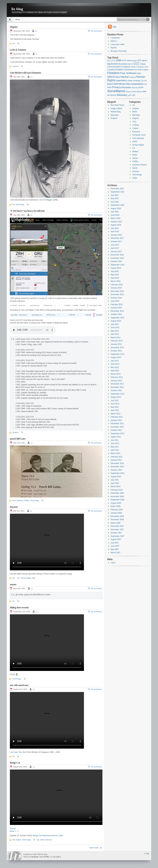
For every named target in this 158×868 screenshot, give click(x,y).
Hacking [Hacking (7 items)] (132, 77)
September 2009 (117, 500)
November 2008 (117, 520)
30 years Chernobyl (119, 51)
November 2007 (117, 530)
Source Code (57, 836)
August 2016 (116, 268)
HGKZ (135, 142)
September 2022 (117, 192)
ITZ (134, 148)
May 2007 (115, 549)
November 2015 (117, 294)
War (34, 578)
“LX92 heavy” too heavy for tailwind (27, 211)
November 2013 (117, 348)
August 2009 (116, 503)
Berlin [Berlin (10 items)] (145, 61)
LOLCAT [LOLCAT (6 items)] (144, 81)
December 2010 (117, 463)
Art (14, 43)
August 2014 (116, 321)
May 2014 (115, 331)
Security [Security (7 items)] (135, 88)
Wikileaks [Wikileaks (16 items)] (122, 95)
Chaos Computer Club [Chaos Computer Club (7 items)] (139, 67)
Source (13, 829)
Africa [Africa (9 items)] (130, 61)
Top (148, 854)
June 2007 (115, 546)
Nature (135, 158)
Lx (36, 31)
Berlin (135, 112)
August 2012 (116, 397)
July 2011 (115, 440)
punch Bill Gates (18, 439)
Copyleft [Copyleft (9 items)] (111, 70)
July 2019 (115, 228)
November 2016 (117, 258)
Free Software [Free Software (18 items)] (128, 73)
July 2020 (115, 212)
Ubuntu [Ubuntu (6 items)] (128, 92)
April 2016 (115, 278)
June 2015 (115, 301)
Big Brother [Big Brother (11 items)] (113, 64)
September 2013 (117, 354)
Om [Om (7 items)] (145, 84)
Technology (20, 204)
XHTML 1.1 (48, 857)
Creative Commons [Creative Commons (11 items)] (124, 70)
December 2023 (117, 189)
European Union (139, 135)
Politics (27, 500)
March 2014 (115, 338)
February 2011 (117, 457)
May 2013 (115, 367)
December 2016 (117, 255)
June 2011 (115, 443)
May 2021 (115, 198)
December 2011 (117, 424)
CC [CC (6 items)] (132, 64)
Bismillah (136, 115)
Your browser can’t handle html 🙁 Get (33, 330)
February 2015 (117, 304)
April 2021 (115, 202)
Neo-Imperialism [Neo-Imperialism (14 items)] (135, 84)
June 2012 (115, 404)
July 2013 (115, 361)
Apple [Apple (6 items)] (135, 61)
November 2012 (117, 387)
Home (10, 19)
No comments (96, 31)
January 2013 (116, 381)
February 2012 (117, 417)
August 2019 (116, 225)
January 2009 (116, 513)
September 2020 (117, 205)
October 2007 (116, 533)
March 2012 (115, 414)
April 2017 (115, 248)
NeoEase (35, 857)
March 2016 (115, 281)
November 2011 (117, 427)
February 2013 (117, 377)
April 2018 (115, 232)
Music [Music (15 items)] (122, 84)
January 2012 (116, 420)
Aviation (16, 432)
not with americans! (19, 685)
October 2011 (116, 430)
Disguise (14, 27)
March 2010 (115, 486)
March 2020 (115, 218)
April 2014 (115, 334)
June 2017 (115, 245)
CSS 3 (58, 857)
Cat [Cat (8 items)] (129, 64)
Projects (114, 118)
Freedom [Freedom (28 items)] (113, 73)
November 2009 (117, 496)
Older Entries (94, 848)
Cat (38, 840)
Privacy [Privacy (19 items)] (116, 87)
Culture (18, 840)
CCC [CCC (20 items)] (137, 64)
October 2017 (116, 242)
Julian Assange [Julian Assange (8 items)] (134, 81)
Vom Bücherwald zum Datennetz (25, 73)
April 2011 (115, 450)
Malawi (135, 152)
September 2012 (117, 394)
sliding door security (19, 607)
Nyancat (49, 840)
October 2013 (116, 351)
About (18, 19)
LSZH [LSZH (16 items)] (115, 84)
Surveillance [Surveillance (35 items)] (116, 91)
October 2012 (116, 390)
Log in (113, 563)
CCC (134, 122)
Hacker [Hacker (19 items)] (125, 77)
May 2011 (115, 447)
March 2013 (115, 374)
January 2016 (116, 288)
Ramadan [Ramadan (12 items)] (126, 87)
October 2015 (116, 298)
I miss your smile (117, 44)
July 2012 (115, 400)
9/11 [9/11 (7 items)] (109, 61)
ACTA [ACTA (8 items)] (124, 61)
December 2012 (117, 384)
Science (16, 66)
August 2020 (116, 208)
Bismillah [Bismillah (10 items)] (123, 64)
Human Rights (26, 578)
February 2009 (117, 510)
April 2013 (115, 371)
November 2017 (117, 238)
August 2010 (116, 477)
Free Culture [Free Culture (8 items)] (143, 70)
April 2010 (115, 483)
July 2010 (115, 480)
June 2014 (115, 328)
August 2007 (116, 539)
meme (42, 840)
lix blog (17, 9)
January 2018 (116, 235)
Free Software (18, 500)
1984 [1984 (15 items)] (119, 60)
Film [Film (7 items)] (136, 70)
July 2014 (115, 324)
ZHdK (135, 178)
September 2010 (117, 473)
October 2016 (116, 261)
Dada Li (114, 41)
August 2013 (116, 357)
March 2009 (115, 506)
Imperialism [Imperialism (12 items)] (121, 80)
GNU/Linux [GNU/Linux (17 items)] (114, 77)
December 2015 (117, 291)
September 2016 (117, 265)
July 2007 (115, 543)
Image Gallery (116, 108)
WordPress (15, 856)
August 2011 (116, 437)
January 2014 (116, 344)
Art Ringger (47, 200)
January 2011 (116, 460)
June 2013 (115, 364)
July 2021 (115, 195)
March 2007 (115, 553)
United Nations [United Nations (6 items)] (137, 92)
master (13, 584)
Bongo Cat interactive (42, 836)
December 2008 (117, 516)
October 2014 (116, 314)
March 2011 (115, 453)
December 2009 (117, 493)
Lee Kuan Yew (16, 752)
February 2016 (117, 285)
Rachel (113, 48)
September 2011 (117, 434)
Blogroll (135, 118)
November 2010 (117, 467)
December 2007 (117, 526)
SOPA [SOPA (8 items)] (141, 88)
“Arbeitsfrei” (115, 38)
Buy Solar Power (117, 105)
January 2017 (116, 252)
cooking (136, 125)
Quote (135, 168)
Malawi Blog (116, 112)
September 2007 (117, 536)
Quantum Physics (140, 165)
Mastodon (115, 115)
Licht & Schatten (18, 50)
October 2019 (116, 222)
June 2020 (115, 215)
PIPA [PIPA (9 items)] (109, 87)
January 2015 (116, 308)
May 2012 (115, 407)
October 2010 (116, 470)
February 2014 (117, 341)
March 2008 (115, 523)
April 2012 (115, 410)
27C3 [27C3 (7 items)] (113, 61)
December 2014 (117, 311)
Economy (136, 132)
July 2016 (115, 271)
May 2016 (115, 275)
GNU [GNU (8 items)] (139, 73)
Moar (12, 831)
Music (135, 155)
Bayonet (14, 507)
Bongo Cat (15, 763)
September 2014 (117, 318)
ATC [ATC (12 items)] (139, 60)
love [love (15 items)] (109, 84)
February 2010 (117, 490)
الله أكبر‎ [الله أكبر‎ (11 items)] (131, 95)
